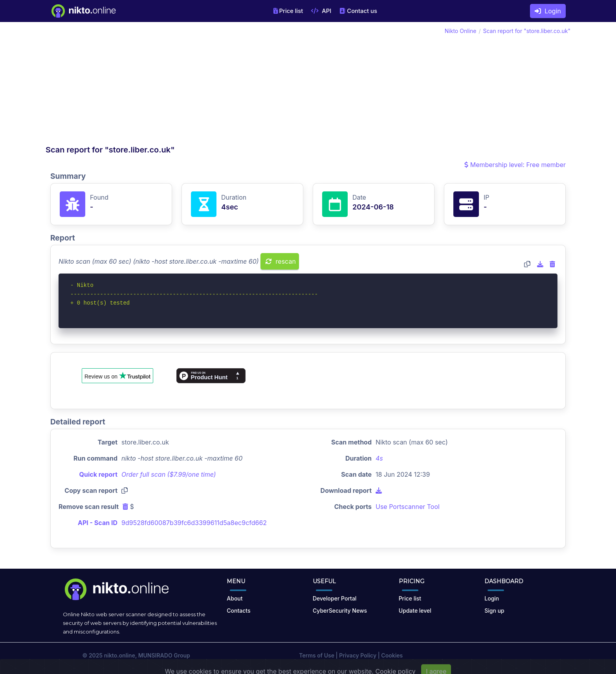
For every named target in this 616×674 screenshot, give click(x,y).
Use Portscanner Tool (408, 507)
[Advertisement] (177, 86)
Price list (288, 11)
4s (379, 458)
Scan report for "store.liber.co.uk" (527, 31)
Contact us (358, 11)
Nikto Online (461, 31)
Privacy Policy (358, 655)
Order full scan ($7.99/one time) (169, 474)
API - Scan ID (98, 523)
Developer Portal (335, 598)
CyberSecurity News (340, 611)
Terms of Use (317, 655)
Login (548, 11)
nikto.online (120, 655)
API (321, 11)
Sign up (494, 611)
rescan (281, 261)
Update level (415, 611)
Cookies (392, 655)
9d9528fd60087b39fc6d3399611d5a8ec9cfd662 (194, 523)
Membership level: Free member (515, 165)
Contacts (238, 611)
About (235, 598)
